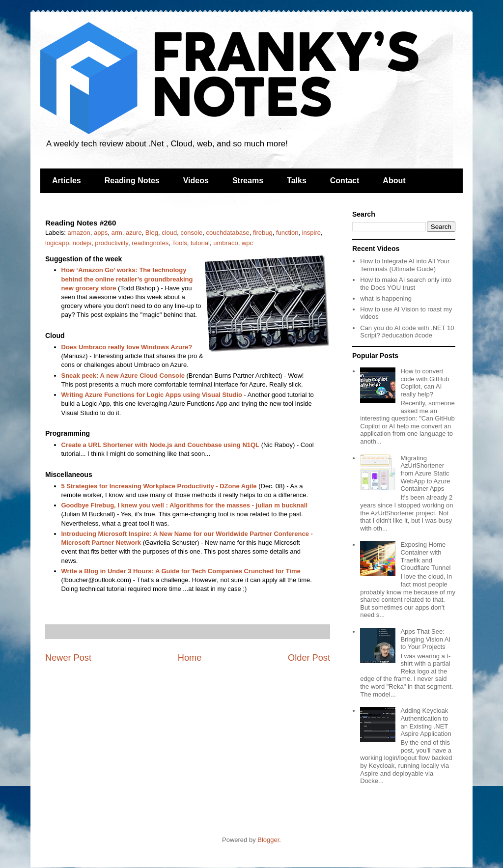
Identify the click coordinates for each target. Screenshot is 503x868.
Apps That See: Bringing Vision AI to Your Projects (425, 639)
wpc (247, 243)
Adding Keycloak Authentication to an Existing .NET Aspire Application (426, 722)
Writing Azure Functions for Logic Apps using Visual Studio (152, 395)
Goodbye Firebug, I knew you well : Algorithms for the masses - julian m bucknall (185, 505)
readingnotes (150, 243)
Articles (67, 181)
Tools (179, 243)
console (191, 233)
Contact (345, 181)
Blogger (268, 840)
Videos (196, 181)
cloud (169, 233)
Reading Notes (132, 181)
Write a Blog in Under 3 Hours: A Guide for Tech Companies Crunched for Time (181, 571)
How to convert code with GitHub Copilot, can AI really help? (425, 383)
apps (101, 233)
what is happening (386, 298)
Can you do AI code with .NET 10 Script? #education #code (407, 332)
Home (190, 658)
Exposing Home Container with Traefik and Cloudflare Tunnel (425, 556)
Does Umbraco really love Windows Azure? (127, 347)
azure (134, 233)
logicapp (57, 243)
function (287, 233)
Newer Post (68, 658)
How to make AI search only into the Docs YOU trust (406, 284)
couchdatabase (227, 233)
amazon (79, 233)
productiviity (112, 243)
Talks (297, 181)
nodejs (82, 243)
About (394, 181)
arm (116, 233)
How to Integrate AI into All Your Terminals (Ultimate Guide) (405, 265)
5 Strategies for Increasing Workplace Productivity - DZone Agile (159, 486)
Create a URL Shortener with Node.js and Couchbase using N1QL (161, 445)
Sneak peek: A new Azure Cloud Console (123, 376)
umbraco (226, 243)
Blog (152, 233)
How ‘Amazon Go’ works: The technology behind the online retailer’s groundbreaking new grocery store (127, 279)
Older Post (309, 658)
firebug (263, 233)
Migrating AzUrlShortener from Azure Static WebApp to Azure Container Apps (425, 473)
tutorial (200, 243)
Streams (248, 181)
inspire (311, 233)
